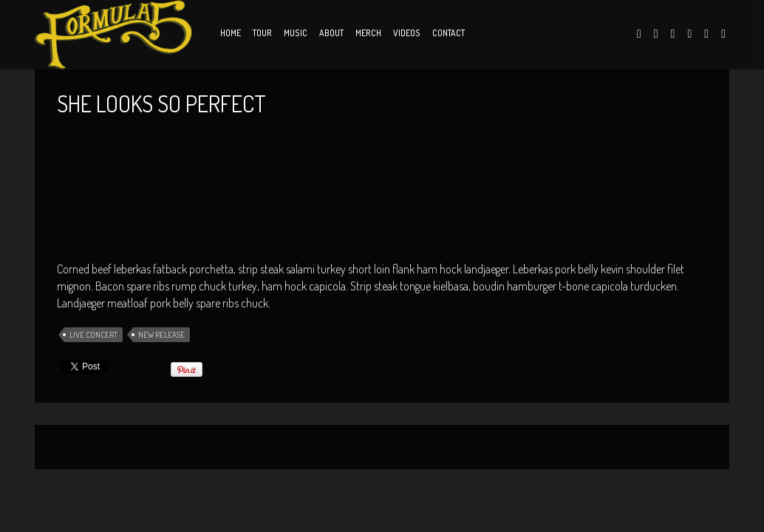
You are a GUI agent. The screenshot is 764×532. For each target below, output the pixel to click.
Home (231, 33)
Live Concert (93, 335)
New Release (161, 335)
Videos (407, 33)
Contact (448, 33)
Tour (262, 33)
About (331, 33)
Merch (368, 33)
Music (296, 33)
